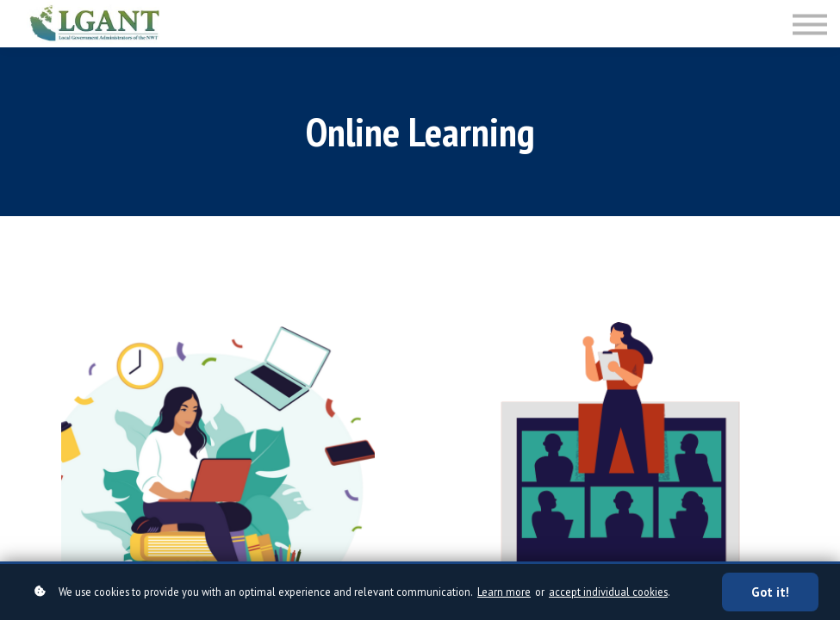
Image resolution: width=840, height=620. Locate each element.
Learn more (504, 592)
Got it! (770, 592)
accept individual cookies (608, 592)
